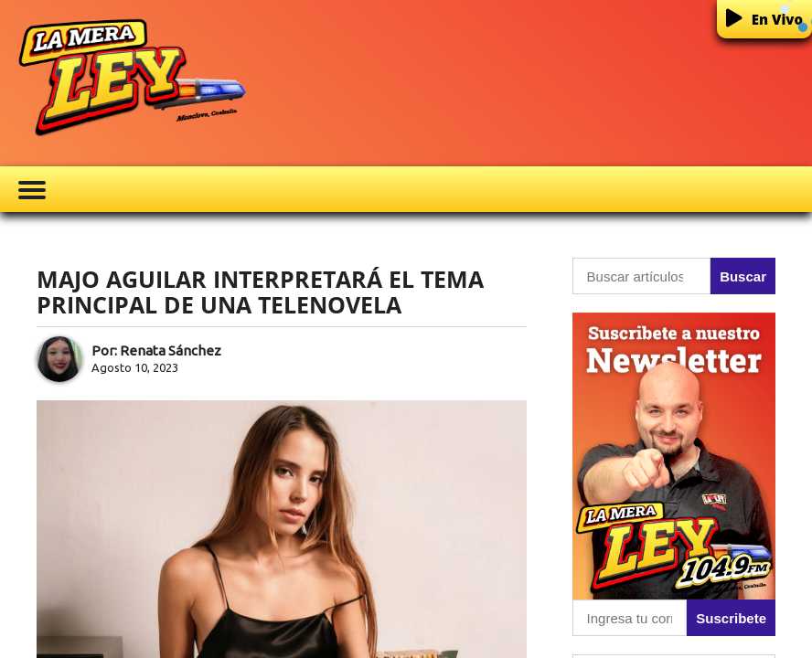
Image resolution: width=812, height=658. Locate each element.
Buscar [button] (743, 276)
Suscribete (731, 618)
